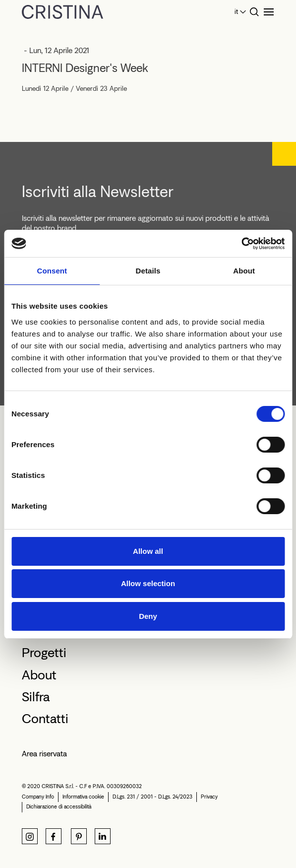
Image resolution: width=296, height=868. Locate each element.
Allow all (148, 551)
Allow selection (148, 583)
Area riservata (44, 754)
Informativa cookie (83, 797)
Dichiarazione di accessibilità (59, 807)
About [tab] (244, 271)
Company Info (38, 797)
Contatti (45, 719)
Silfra (36, 697)
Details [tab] (148, 271)
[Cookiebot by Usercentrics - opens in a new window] (241, 244)
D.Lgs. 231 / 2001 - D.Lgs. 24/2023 (152, 797)
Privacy (209, 797)
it (236, 12)
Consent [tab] (52, 271)
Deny (148, 616)
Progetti (44, 653)
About (39, 675)
